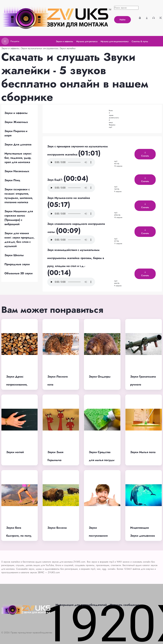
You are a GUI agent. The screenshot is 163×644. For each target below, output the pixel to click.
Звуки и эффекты (10, 48)
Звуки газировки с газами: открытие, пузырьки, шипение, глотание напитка (19, 196)
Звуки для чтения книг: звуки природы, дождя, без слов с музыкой (19, 240)
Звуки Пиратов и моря (16, 133)
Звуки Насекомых (17, 171)
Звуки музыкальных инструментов (39, 48)
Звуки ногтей (15, 452)
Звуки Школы (14, 255)
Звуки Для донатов (18, 144)
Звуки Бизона (57, 528)
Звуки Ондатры (100, 377)
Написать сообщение (125, 605)
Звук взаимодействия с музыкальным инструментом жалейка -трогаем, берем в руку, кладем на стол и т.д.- (76, 258)
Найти (122, 20)
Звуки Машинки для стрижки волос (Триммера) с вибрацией (19, 218)
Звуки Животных (16, 122)
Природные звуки (17, 264)
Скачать (145, 154)
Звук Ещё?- (55, 180)
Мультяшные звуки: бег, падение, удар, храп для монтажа (18, 158)
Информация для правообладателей (81, 605)
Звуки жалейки (67, 48)
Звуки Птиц (12, 180)
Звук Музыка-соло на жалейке (69, 198)
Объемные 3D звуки (19, 273)
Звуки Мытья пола (143, 452)
